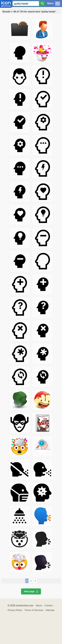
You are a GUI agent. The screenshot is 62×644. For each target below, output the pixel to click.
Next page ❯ (31, 591)
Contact (49, 605)
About (39, 605)
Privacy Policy (15, 610)
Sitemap (50, 610)
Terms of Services (34, 610)
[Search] (42, 4)
